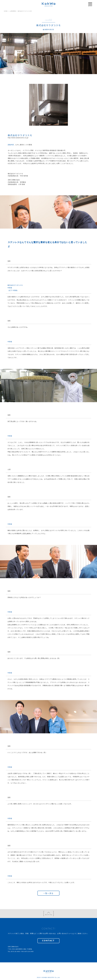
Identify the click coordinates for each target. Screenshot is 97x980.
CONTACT (48, 941)
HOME (6, 11)
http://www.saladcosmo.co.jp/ (18, 138)
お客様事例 (13, 11)
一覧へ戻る (48, 893)
